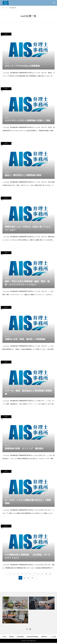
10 (46, 574)
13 (24, 578)
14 (28, 578)
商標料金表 (44, 637)
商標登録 (12, 637)
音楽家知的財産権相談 (33, 637)
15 (32, 578)
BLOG (6, 34)
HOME (4, 637)
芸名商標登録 (20, 637)
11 (50, 574)
